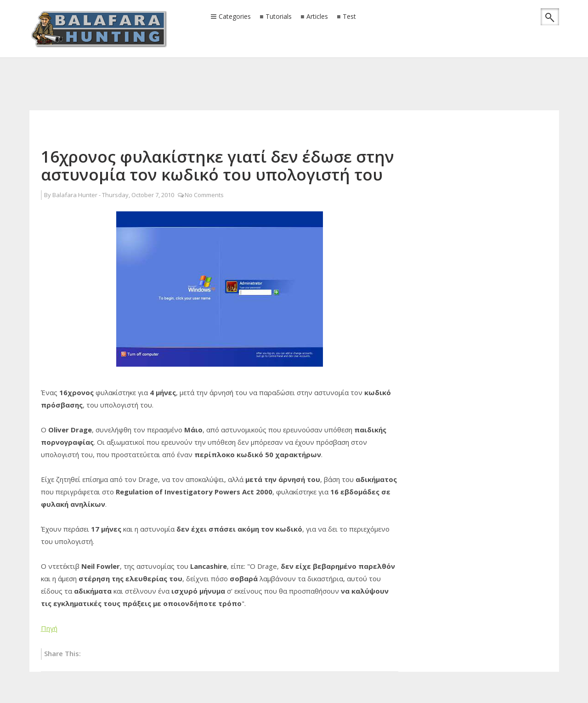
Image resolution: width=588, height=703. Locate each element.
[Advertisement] (294, 71)
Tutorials (279, 17)
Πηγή (49, 628)
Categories (235, 17)
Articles (317, 17)
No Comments (204, 195)
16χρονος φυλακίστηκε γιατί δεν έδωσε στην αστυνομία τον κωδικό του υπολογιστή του (218, 165)
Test (349, 17)
